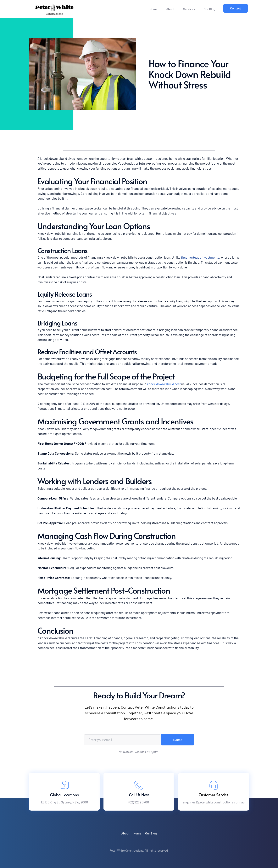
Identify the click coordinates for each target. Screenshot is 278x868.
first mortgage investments (200, 257)
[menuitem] (154, 9)
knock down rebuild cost (164, 384)
